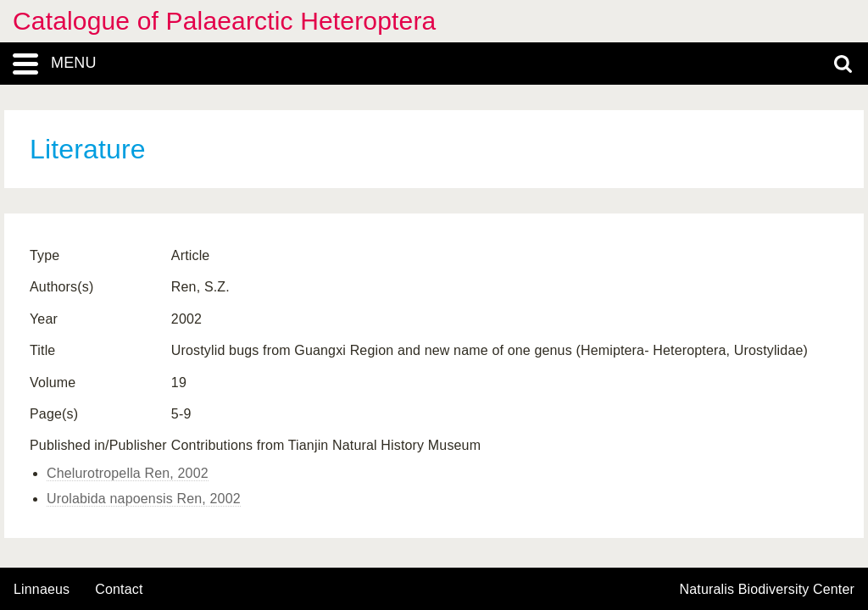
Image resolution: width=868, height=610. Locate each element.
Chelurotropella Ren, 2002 (128, 473)
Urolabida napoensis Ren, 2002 (144, 499)
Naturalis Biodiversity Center (768, 590)
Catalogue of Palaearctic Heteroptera (224, 21)
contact (119, 589)
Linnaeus (42, 590)
